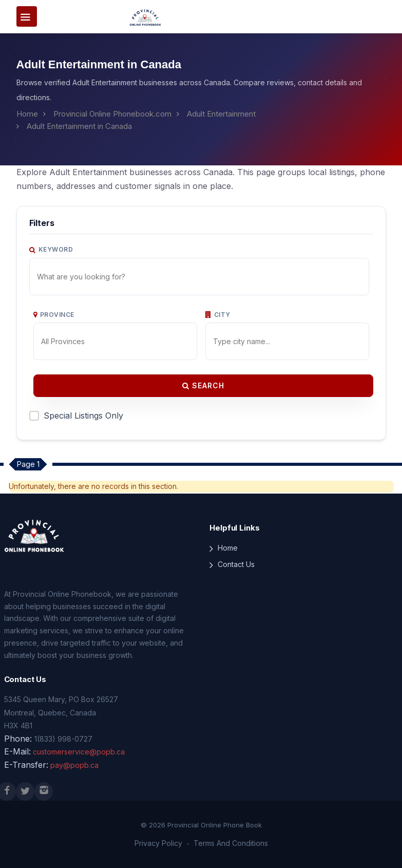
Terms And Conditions (231, 843)
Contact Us (236, 564)
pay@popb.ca (74, 765)
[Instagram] (44, 791)
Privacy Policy (158, 843)
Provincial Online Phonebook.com (112, 114)
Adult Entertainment (221, 114)
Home (27, 114)
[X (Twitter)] (25, 791)
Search (203, 385)
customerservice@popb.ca (79, 752)
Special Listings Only (83, 416)
